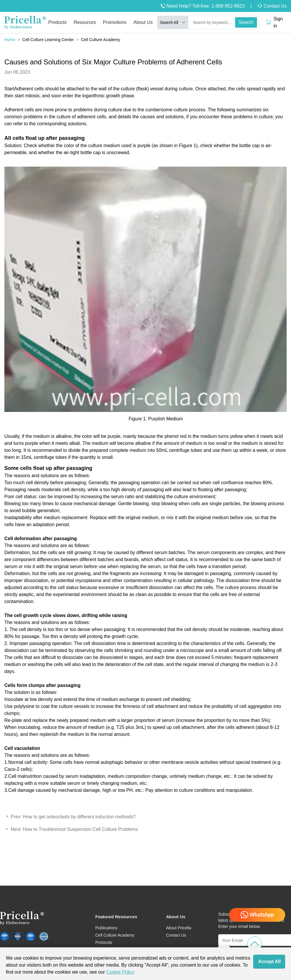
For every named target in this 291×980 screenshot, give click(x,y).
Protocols (104, 942)
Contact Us (274, 6)
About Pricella (179, 928)
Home (10, 40)
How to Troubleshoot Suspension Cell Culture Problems (80, 829)
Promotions (115, 22)
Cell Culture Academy (115, 935)
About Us (143, 22)
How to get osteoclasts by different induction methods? (79, 817)
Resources (85, 22)
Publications (106, 928)
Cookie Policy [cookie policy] (120, 972)
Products (57, 22)
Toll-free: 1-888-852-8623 (219, 6)
